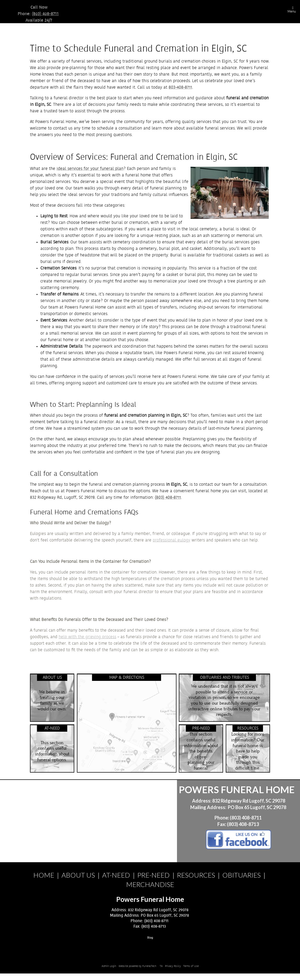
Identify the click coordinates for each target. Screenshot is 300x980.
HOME (44, 875)
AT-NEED (116, 875)
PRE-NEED (154, 875)
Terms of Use (191, 966)
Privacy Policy (173, 966)
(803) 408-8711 (45, 14)
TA (161, 966)
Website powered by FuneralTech (137, 966)
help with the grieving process (87, 637)
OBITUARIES (241, 875)
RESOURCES (196, 875)
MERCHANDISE (150, 884)
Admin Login (109, 966)
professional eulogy (172, 540)
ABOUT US (78, 875)
